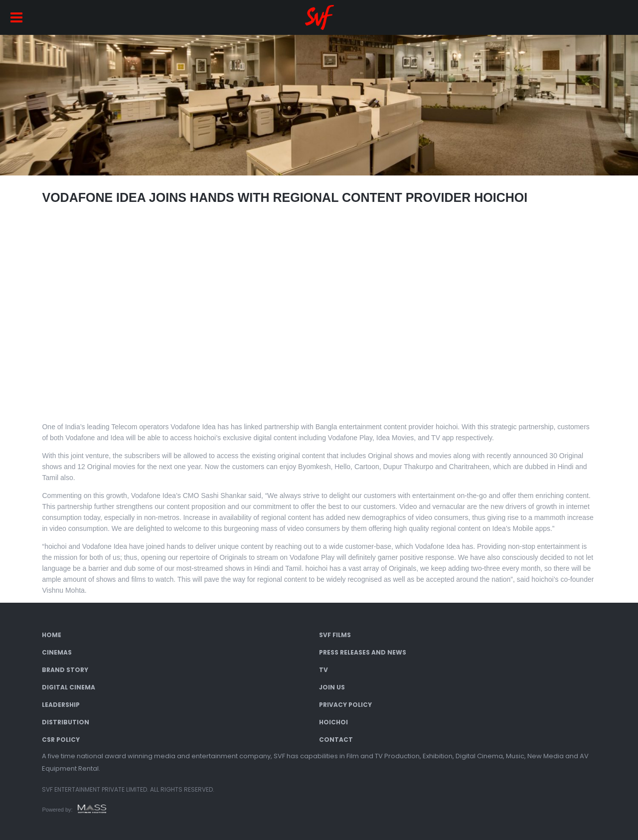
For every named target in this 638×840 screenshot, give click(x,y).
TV (323, 670)
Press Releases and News (363, 652)
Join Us (332, 687)
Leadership (61, 705)
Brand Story (65, 670)
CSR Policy (61, 740)
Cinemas (57, 652)
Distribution (66, 722)
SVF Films (335, 635)
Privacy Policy (345, 705)
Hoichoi (333, 722)
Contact (336, 740)
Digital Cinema (69, 687)
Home (52, 635)
